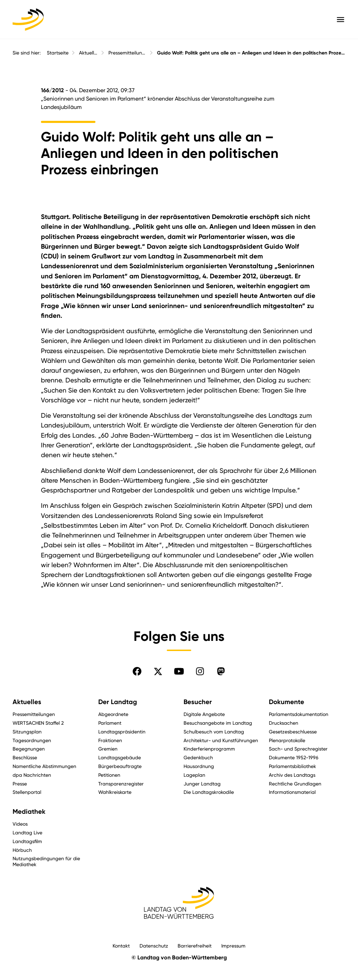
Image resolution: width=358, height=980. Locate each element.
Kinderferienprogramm (209, 749)
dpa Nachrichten (32, 775)
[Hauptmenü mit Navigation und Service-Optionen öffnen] (341, 20)
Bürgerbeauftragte (120, 766)
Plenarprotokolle (287, 740)
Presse (20, 784)
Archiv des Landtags (292, 775)
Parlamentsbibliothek (292, 766)
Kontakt (121, 946)
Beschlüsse (25, 757)
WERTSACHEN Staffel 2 (38, 723)
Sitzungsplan (27, 732)
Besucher (198, 702)
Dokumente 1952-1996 (294, 757)
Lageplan (194, 775)
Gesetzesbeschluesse (293, 732)
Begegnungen (29, 749)
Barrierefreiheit (195, 946)
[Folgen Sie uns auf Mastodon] (221, 671)
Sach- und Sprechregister (298, 749)
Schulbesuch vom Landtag (214, 732)
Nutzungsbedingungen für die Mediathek (46, 861)
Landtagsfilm (27, 841)
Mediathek (29, 812)
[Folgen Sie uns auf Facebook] (137, 671)
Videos (20, 824)
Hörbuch (22, 850)
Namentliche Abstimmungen (44, 766)
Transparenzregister (121, 784)
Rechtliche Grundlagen (295, 784)
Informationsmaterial (292, 792)
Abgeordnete (113, 714)
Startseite (58, 53)
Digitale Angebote (204, 714)
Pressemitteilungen (127, 53)
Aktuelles (88, 53)
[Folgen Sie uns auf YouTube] (179, 671)
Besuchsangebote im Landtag (218, 723)
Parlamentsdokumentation (299, 714)
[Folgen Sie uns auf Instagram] (200, 671)
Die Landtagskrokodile (209, 792)
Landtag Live (27, 832)
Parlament (110, 723)
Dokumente (287, 702)
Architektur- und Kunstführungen (221, 740)
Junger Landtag (202, 784)
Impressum (233, 946)
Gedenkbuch (198, 757)
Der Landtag (118, 702)
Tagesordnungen (32, 740)
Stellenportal (27, 792)
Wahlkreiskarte (115, 792)
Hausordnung (199, 766)
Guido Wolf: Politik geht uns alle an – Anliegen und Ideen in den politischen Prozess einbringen (251, 53)
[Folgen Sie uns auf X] (158, 671)
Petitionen (109, 775)
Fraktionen (110, 740)
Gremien (108, 749)
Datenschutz (154, 946)
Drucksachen (284, 723)
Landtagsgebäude (120, 757)
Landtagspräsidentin (122, 732)
